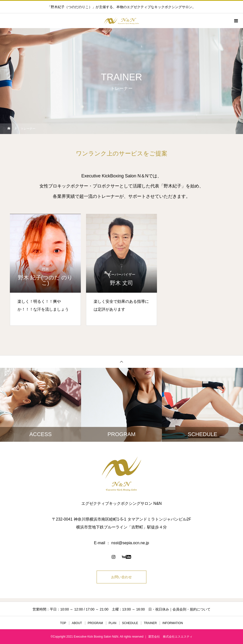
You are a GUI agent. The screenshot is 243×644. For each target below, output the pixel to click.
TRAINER (150, 623)
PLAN (113, 623)
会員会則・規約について (191, 609)
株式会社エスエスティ (178, 637)
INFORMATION (173, 623)
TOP (63, 623)
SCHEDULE (130, 623)
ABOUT (77, 623)
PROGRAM (95, 623)
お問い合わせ (121, 577)
